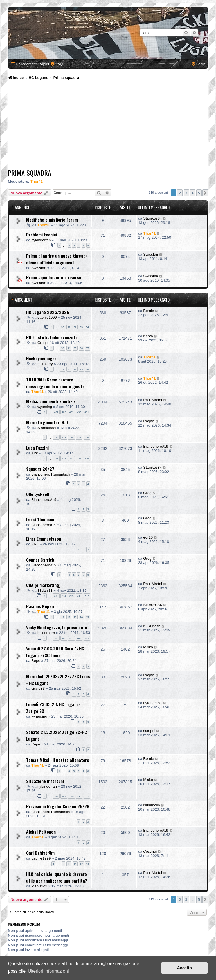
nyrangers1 (152, 703)
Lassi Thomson (40, 519)
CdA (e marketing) (43, 585)
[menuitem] (57, 64)
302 (79, 638)
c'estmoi (150, 851)
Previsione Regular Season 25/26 (58, 806)
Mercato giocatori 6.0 (47, 422)
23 (69, 369)
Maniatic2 (39, 886)
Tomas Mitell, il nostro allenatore (58, 760)
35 (75, 348)
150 (79, 796)
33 (63, 348)
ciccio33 (38, 688)
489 (71, 412)
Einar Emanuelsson (44, 539)
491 (87, 412)
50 (63, 327)
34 (69, 348)
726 (56, 437)
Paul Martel (153, 400)
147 (56, 796)
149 (71, 796)
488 (64, 412)
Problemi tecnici (42, 235)
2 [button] (180, 193)
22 (63, 369)
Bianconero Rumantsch (50, 474)
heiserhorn (46, 633)
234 (64, 596)
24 (75, 369)
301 (71, 638)
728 (71, 437)
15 (87, 617)
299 (56, 638)
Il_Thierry (45, 364)
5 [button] (199, 193)
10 (69, 864)
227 (71, 458)
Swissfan (39, 268)
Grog (41, 343)
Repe (36, 661)
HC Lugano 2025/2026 (48, 312)
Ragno (149, 421)
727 (64, 437)
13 (75, 617)
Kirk (34, 453)
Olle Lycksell (38, 494)
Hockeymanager (41, 358)
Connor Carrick (40, 560)
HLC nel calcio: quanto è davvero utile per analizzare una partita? (57, 877)
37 (87, 348)
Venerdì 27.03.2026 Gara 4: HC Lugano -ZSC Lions (55, 652)
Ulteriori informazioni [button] (48, 971)
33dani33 (45, 591)
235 (71, 596)
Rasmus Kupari (40, 606)
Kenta (148, 336)
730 (87, 437)
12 (69, 617)
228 (79, 458)
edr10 (148, 537)
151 (87, 796)
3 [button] (186, 193)
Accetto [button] (184, 968)
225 (56, 458)
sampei (149, 731)
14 (81, 617)
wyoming (45, 407)
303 (87, 638)
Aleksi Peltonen (41, 832)
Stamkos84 (152, 218)
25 (81, 369)
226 (64, 458)
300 (64, 638)
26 (87, 369)
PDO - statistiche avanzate (52, 337)
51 (69, 327)
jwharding (39, 716)
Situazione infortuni (45, 781)
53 (81, 327)
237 (87, 596)
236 (79, 596)
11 (63, 617)
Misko (148, 647)
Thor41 (37, 181)
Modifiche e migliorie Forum (52, 220)
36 (81, 348)
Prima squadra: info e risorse (54, 277)
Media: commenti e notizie (51, 401)
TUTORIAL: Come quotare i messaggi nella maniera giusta (55, 383)
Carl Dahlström (40, 853)
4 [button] (193, 193)
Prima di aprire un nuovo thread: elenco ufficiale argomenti (56, 259)
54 (87, 327)
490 (79, 412)
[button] (205, 193)
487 (56, 412)
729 (79, 437)
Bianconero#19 (156, 446)
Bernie (148, 311)
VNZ (35, 544)
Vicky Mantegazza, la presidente (57, 627)
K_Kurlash (152, 626)
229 (87, 458)
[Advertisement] (108, 125)
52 (75, 327)
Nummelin (151, 805)
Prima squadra (30, 173)
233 (56, 596)
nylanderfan (41, 240)
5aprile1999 (47, 317)
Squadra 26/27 (40, 469)
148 (64, 796)
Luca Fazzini (37, 448)
